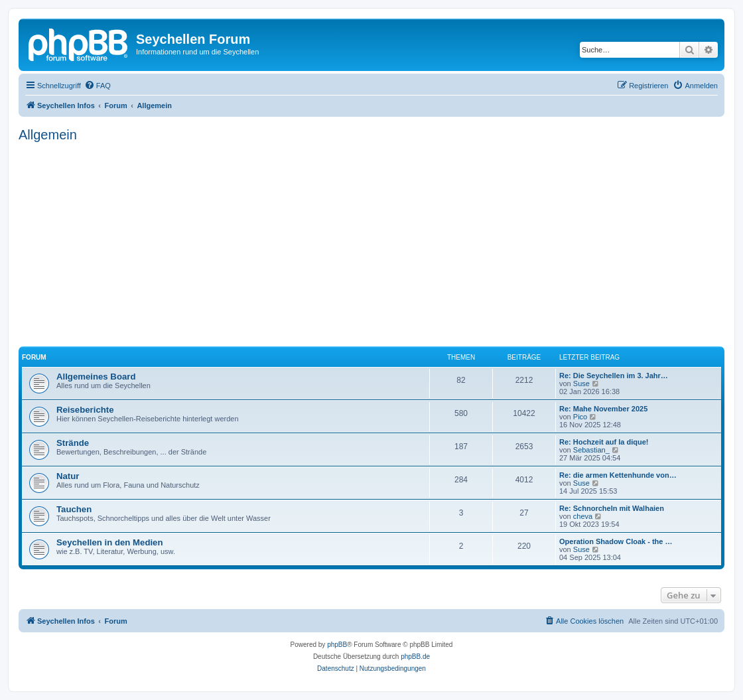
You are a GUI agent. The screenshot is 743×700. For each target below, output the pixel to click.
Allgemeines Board (96, 377)
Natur (68, 476)
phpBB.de (415, 657)
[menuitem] (98, 86)
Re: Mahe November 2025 (603, 409)
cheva (583, 516)
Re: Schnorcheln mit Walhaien (612, 508)
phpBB (337, 645)
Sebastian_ (591, 450)
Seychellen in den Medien (110, 542)
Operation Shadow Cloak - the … (616, 541)
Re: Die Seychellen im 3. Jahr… (614, 376)
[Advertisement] (371, 242)
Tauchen (74, 509)
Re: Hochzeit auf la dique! (604, 442)
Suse (581, 384)
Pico (580, 417)
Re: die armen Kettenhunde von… (618, 475)
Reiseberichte (85, 410)
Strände (73, 443)
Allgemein (48, 135)
